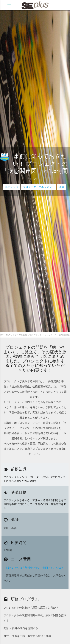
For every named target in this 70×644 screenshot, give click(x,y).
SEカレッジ (12, 187)
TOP (2, 335)
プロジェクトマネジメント (39, 187)
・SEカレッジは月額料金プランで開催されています (34, 568)
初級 (62, 187)
